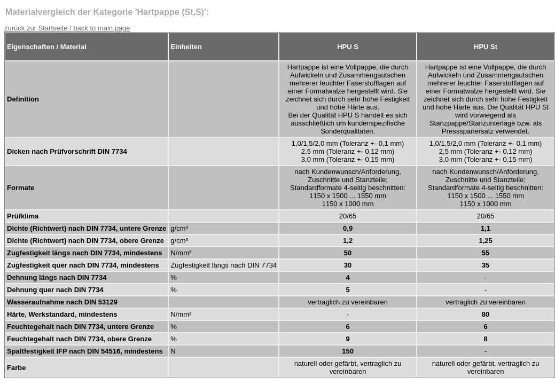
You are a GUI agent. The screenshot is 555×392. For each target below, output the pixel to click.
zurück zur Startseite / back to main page (67, 28)
